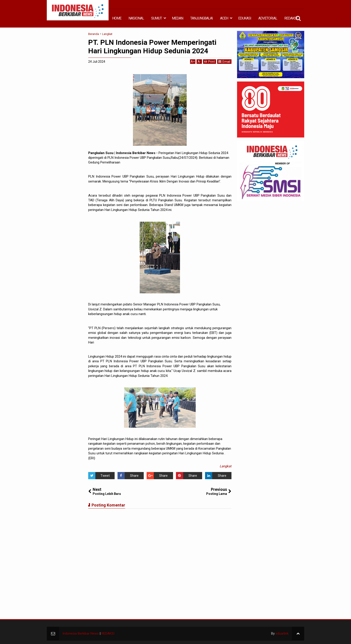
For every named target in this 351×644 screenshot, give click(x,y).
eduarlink (282, 633)
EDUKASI (245, 18)
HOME (117, 18)
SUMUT (156, 18)
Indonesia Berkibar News (81, 633)
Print (210, 61)
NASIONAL (136, 18)
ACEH (224, 18)
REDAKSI (291, 18)
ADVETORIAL (268, 18)
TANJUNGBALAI (202, 18)
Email (224, 61)
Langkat (226, 466)
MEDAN (178, 18)
